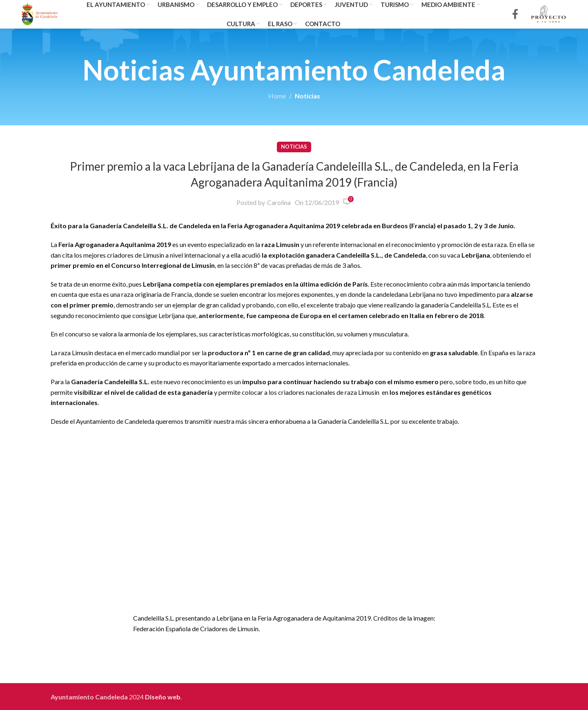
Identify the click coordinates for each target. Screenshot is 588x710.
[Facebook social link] (515, 14)
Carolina (279, 202)
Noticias (307, 96)
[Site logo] (40, 13)
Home (277, 96)
